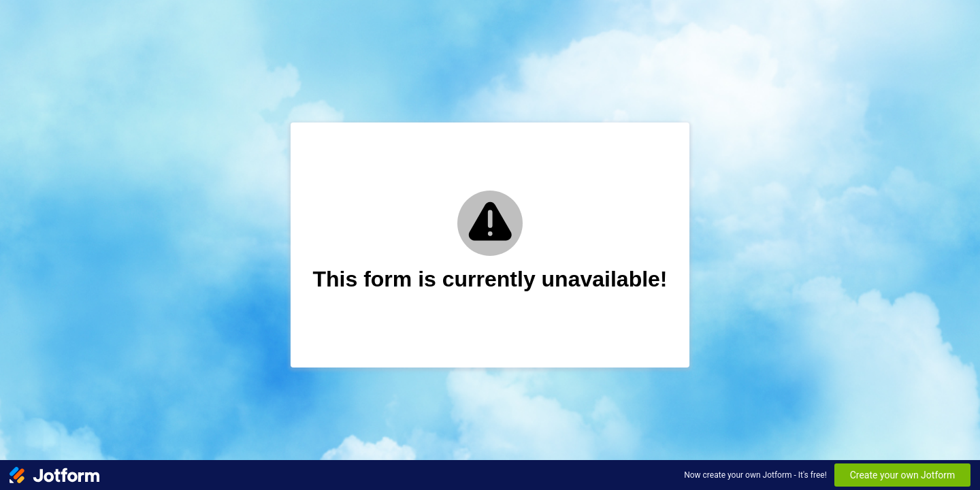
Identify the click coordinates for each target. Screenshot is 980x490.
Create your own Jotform (903, 475)
